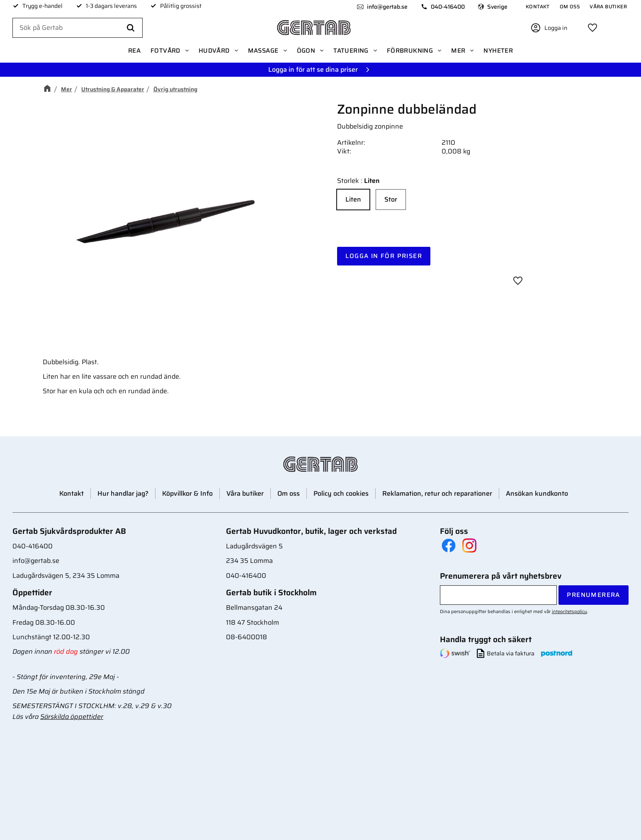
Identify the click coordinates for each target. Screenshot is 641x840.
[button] (592, 28)
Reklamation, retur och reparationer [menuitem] (437, 493)
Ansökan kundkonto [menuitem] (537, 493)
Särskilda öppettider (72, 717)
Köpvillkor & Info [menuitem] (187, 493)
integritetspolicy (569, 611)
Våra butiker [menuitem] (608, 6)
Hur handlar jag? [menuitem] (123, 493)
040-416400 (448, 7)
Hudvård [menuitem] (214, 51)
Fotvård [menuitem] (165, 51)
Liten (353, 199)
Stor (391, 199)
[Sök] (131, 28)
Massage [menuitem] (263, 51)
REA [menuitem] (134, 51)
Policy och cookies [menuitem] (341, 493)
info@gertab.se (387, 7)
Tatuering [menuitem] (351, 51)
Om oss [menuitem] (570, 6)
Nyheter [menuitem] (498, 51)
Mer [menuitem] (458, 51)
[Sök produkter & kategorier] (78, 28)
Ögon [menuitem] (306, 51)
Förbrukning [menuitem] (410, 51)
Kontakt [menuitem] (538, 6)
